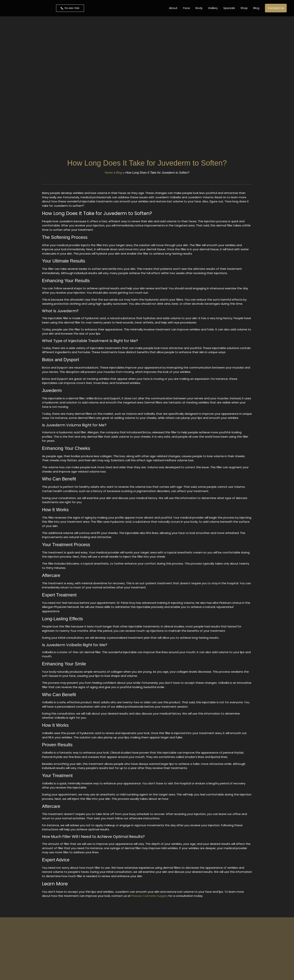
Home (109, 173)
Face (187, 8)
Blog (256, 8)
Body (199, 8)
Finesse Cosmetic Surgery (150, 896)
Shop (244, 8)
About (173, 8)
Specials (229, 8)
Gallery (213, 8)
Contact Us (276, 8)
